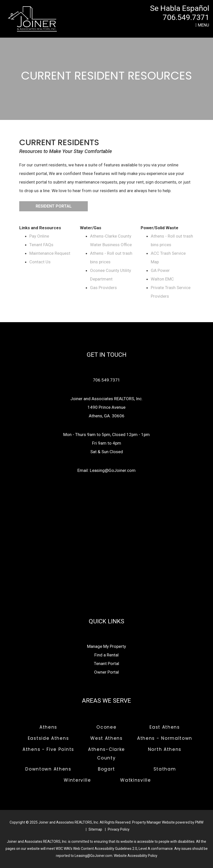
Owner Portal (106, 672)
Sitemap (95, 829)
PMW (199, 822)
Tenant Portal (106, 663)
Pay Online (39, 236)
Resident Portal (54, 206)
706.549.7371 (186, 17)
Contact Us (40, 262)
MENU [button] (202, 25)
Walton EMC (162, 279)
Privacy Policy (119, 829)
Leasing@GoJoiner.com (113, 470)
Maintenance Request (50, 253)
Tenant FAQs (41, 245)
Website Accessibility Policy (136, 856)
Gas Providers (103, 288)
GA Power (160, 270)
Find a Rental (106, 655)
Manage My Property (106, 646)
